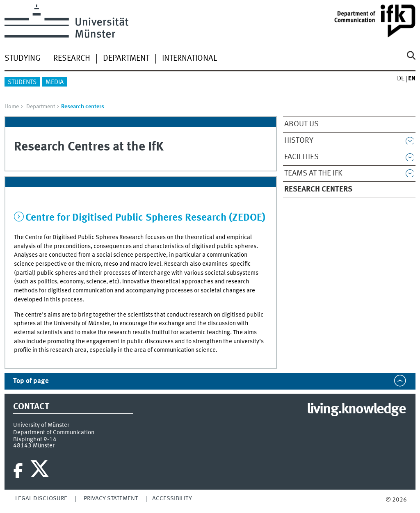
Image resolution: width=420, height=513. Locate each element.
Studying (23, 59)
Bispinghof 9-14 (35, 440)
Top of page (31, 381)
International (189, 59)
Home (12, 107)
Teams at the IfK (313, 173)
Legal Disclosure (41, 499)
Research (72, 59)
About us (301, 124)
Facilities (301, 157)
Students (22, 82)
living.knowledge (356, 410)
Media (55, 82)
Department (126, 59)
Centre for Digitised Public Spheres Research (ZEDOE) (145, 218)
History (299, 141)
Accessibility (172, 499)
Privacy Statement (111, 499)
